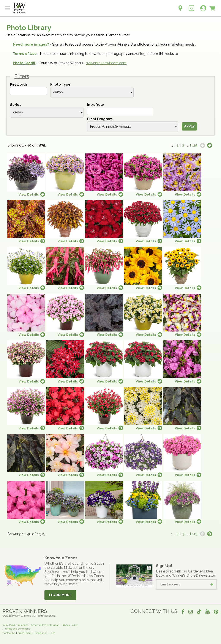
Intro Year (96, 105)
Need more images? (31, 44)
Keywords (19, 84)
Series (16, 105)
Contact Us (9, 633)
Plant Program (100, 119)
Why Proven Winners (15, 625)
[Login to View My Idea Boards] (191, 6)
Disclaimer (41, 633)
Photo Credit (24, 63)
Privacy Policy (70, 625)
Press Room (25, 633)
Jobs (53, 633)
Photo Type (60, 84)
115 (195, 145)
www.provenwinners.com (106, 63)
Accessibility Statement (45, 625)
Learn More (60, 595)
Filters (22, 76)
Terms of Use (25, 54)
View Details (29, 194)
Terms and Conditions (17, 629)
